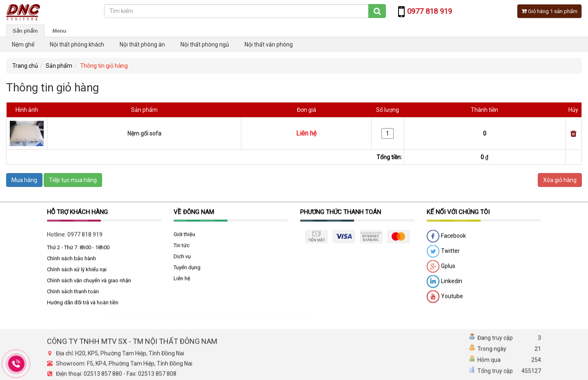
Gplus (441, 269)
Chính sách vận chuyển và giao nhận (89, 283)
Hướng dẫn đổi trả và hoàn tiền (83, 305)
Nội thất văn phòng (269, 44)
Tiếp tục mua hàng (73, 180)
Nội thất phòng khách (77, 44)
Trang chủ (25, 66)
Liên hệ (182, 281)
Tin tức (182, 248)
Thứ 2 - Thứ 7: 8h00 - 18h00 (78, 250)
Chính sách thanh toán (73, 294)
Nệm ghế (23, 44)
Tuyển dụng (187, 270)
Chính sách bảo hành (71, 261)
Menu (60, 31)
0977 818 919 (85, 237)
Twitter (443, 254)
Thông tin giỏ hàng (104, 66)
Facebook (446, 239)
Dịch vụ (182, 259)
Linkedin (444, 284)
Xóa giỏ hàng (560, 180)
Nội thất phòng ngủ (205, 44)
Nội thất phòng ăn (142, 44)
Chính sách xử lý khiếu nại (77, 272)
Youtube (445, 299)
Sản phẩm (25, 31)
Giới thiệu (184, 237)
